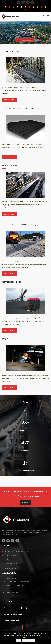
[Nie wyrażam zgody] (48, 637)
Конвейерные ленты (11, 578)
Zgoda (18, 640)
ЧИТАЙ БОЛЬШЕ (9, 100)
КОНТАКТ (25, 502)
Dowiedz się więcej (29, 640)
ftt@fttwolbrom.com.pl (12, 564)
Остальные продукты (11, 592)
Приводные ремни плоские (13, 585)
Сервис (5, 596)
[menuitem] (5, 7)
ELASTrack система (10, 589)
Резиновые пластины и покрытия (16, 582)
